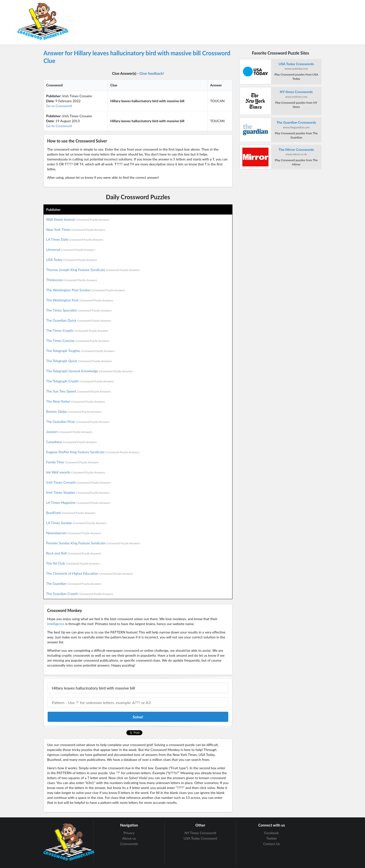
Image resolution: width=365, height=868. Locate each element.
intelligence (56, 624)
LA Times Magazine (78, 503)
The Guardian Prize (78, 422)
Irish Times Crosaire (78, 482)
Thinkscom (72, 280)
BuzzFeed (71, 513)
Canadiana (71, 442)
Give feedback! (152, 73)
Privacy (129, 833)
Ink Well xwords (76, 472)
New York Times (76, 229)
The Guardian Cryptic (80, 594)
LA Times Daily (75, 239)
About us (129, 838)
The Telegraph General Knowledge (89, 371)
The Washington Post (80, 300)
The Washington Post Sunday (86, 290)
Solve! (138, 717)
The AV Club (73, 563)
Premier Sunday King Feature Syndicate (93, 543)
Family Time (72, 462)
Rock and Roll (74, 553)
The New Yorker (76, 401)
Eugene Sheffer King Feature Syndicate (93, 452)
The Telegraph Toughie (80, 351)
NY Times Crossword (200, 833)
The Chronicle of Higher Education (90, 573)
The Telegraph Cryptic (80, 381)
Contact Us (271, 844)
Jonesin (69, 432)
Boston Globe (74, 411)
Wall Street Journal (78, 219)
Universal (71, 249)
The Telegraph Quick (79, 361)
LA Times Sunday (76, 523)
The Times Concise (78, 341)
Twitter (272, 838)
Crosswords (129, 844)
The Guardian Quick (79, 320)
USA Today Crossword (200, 838)
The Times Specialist (79, 310)
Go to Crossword (59, 106)
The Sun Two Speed (78, 391)
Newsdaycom (74, 533)
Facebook (272, 833)
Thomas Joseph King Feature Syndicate (93, 270)
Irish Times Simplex (78, 492)
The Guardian (74, 583)
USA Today (72, 260)
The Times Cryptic (77, 330)
